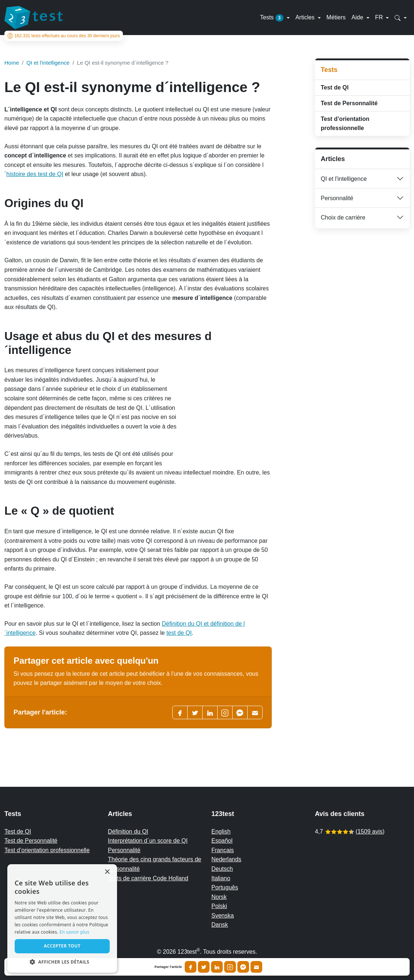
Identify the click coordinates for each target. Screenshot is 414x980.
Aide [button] (358, 17)
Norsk (219, 897)
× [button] (107, 872)
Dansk (220, 925)
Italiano (221, 878)
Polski (219, 906)
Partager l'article (168, 967)
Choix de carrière (343, 218)
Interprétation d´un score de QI (148, 841)
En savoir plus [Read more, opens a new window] (74, 932)
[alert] (62, 918)
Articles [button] (306, 17)
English (221, 832)
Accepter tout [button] (62, 946)
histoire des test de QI (35, 174)
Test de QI (335, 87)
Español (222, 841)
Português (225, 887)
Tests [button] (273, 18)
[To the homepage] (34, 18)
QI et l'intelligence (344, 179)
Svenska (223, 916)
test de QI (179, 633)
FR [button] (380, 17)
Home (12, 63)
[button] (401, 18)
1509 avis (370, 832)
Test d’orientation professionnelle (345, 124)
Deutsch (222, 869)
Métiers (336, 17)
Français (223, 850)
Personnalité (337, 198)
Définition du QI (128, 832)
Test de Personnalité (349, 103)
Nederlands (226, 859)
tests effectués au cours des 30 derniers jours (64, 36)
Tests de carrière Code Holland (148, 878)
